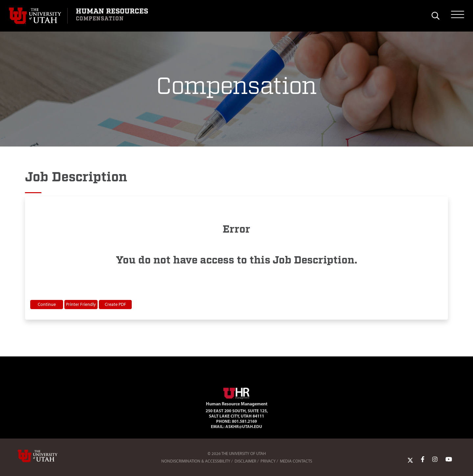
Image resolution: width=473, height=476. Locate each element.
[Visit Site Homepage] (236, 392)
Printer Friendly (81, 304)
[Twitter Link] (410, 460)
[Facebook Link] (423, 460)
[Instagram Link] (435, 460)
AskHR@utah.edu (244, 426)
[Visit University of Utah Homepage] (38, 16)
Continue (47, 304)
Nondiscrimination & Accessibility (196, 461)
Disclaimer (245, 461)
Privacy (268, 461)
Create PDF (115, 304)
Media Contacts (296, 461)
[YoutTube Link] (449, 460)
